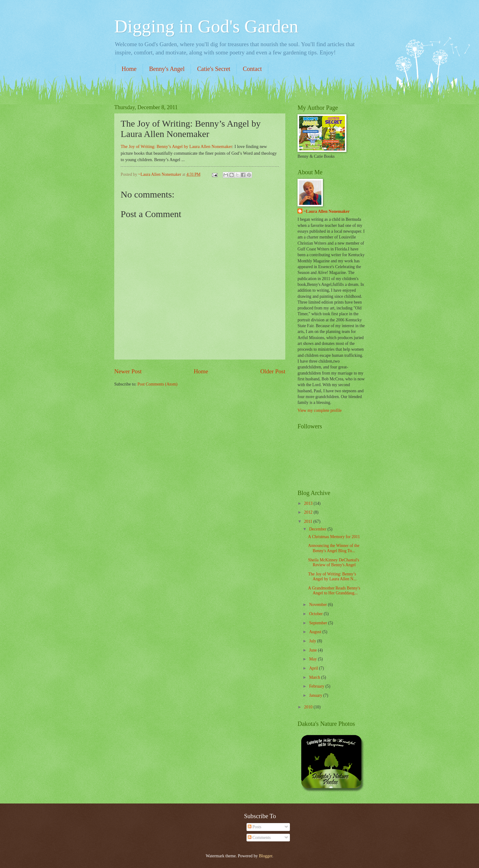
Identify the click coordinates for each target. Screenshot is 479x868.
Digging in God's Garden (206, 26)
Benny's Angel (167, 69)
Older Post (273, 371)
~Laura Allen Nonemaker (327, 211)
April (314, 668)
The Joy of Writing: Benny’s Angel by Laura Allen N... (332, 577)
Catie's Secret (214, 69)
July (313, 641)
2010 (309, 707)
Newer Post (128, 371)
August (316, 632)
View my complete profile (320, 410)
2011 (309, 521)
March (315, 677)
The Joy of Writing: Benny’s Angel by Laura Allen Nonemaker (176, 146)
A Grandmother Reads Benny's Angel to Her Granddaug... (334, 591)
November (319, 605)
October (316, 614)
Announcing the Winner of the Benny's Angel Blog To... (334, 548)
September (319, 623)
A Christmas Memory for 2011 (334, 537)
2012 (309, 512)
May (314, 659)
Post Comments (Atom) (157, 384)
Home (129, 69)
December (318, 529)
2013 (309, 503)
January (316, 695)
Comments (259, 838)
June (314, 650)
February (317, 686)
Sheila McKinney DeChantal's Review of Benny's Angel (333, 563)
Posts (255, 827)
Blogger (265, 856)
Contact (252, 69)
